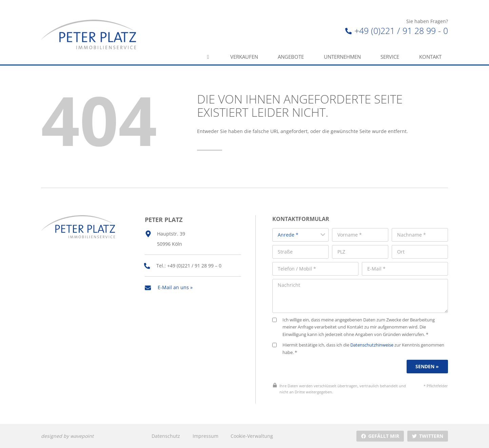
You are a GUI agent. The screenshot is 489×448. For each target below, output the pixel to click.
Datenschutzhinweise (372, 345)
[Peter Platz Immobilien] (89, 34)
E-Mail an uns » (175, 287)
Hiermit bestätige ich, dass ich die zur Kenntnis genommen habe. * (359, 348)
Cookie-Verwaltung (252, 436)
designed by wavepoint (67, 436)
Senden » (427, 366)
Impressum (206, 436)
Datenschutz (166, 436)
